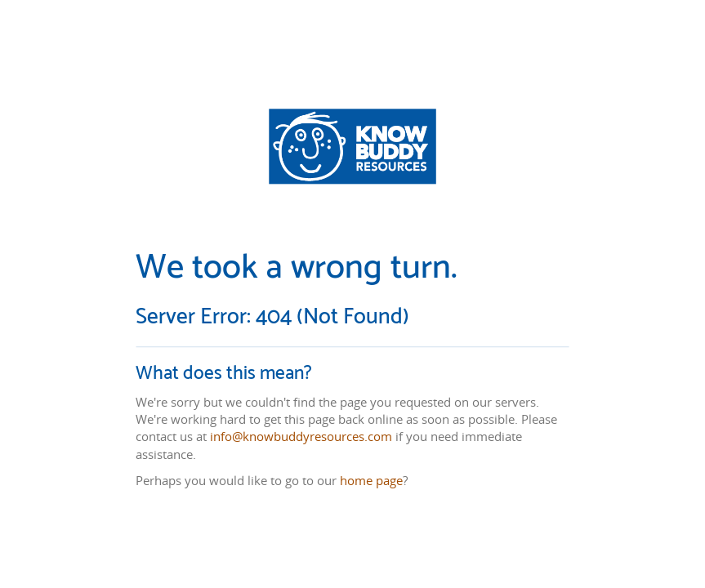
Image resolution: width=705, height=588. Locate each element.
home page (371, 480)
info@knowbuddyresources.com (301, 437)
